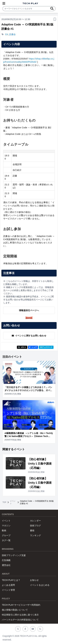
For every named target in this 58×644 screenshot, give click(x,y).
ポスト (22, 347)
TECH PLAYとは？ (11, 580)
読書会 (12, 34)
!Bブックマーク (46, 347)
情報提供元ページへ (29, 310)
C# (6, 34)
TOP (4, 502)
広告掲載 (6, 560)
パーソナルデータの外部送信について (20, 620)
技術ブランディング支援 (14, 555)
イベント (13, 502)
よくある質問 (8, 585)
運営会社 (6, 565)
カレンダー (35, 521)
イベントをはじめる (40, 585)
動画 (4, 530)
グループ (6, 535)
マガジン (6, 526)
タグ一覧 (6, 540)
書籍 (32, 530)
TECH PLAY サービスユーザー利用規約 (21, 605)
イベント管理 (8, 590)
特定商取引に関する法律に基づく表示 (20, 615)
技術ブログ (35, 526)
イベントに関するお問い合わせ (29, 336)
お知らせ (34, 580)
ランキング (35, 535)
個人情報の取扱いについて (15, 610)
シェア (33, 347)
